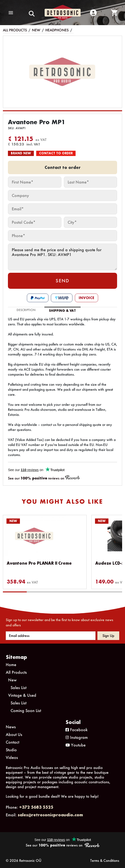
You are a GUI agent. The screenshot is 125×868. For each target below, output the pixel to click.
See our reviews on (44, 478)
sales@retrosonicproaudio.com (50, 815)
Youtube (76, 745)
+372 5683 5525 (36, 807)
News (11, 727)
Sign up (108, 636)
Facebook (77, 730)
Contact (12, 742)
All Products (15, 30)
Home (11, 665)
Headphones (57, 30)
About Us (14, 734)
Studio (11, 750)
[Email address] (51, 636)
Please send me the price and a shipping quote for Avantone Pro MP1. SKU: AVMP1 (62, 257)
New (36, 30)
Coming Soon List (26, 710)
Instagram (77, 737)
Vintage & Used (22, 695)
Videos (12, 757)
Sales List (18, 687)
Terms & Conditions (105, 860)
